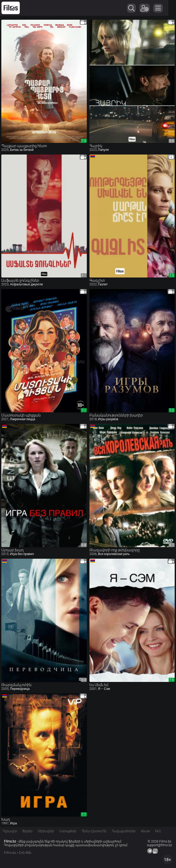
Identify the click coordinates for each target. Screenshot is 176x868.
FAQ (158, 831)
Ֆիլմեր (27, 831)
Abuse (145, 831)
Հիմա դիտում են (94, 831)
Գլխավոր (10, 831)
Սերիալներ (46, 831)
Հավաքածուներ (124, 831)
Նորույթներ (68, 831)
